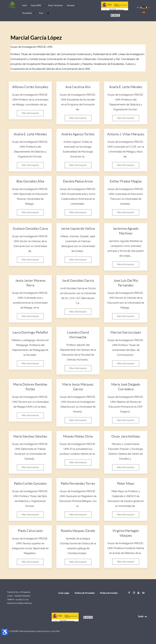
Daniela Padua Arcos (78, 181)
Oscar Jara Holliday (126, 436)
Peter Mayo (126, 483)
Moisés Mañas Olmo (78, 436)
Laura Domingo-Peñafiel (30, 332)
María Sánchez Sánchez (30, 436)
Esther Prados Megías (126, 181)
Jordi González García (78, 280)
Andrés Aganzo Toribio (78, 134)
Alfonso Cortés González (30, 87)
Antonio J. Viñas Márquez (126, 134)
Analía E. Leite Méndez (126, 87)
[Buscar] (49, 13)
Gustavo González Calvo (30, 228)
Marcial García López (126, 332)
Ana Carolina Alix (78, 87)
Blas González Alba (30, 181)
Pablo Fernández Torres (78, 483)
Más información (30, 113)
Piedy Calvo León (30, 531)
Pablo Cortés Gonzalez (30, 483)
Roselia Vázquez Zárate (78, 531)
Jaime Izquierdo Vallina (78, 228)
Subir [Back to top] (143, 616)
